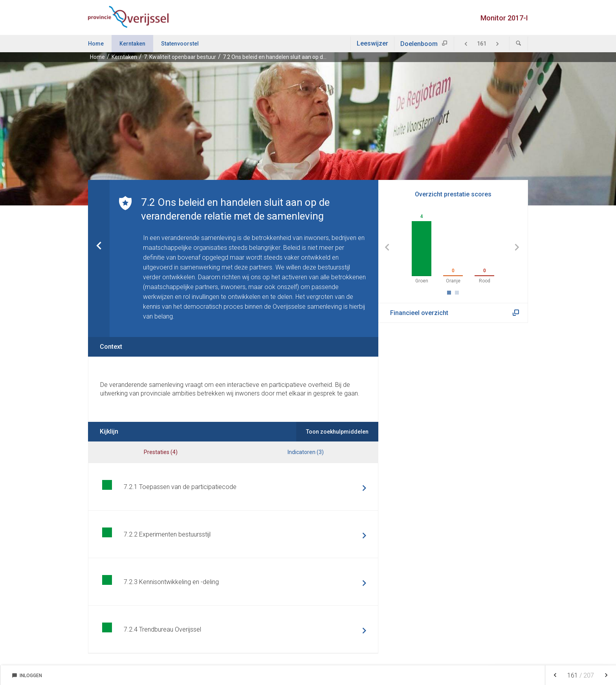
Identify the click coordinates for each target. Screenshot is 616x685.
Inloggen (27, 676)
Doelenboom (419, 44)
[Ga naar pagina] (482, 44)
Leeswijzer (372, 43)
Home (96, 44)
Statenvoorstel (180, 44)
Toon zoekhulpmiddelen (337, 432)
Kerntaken (132, 44)
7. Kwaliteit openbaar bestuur (180, 57)
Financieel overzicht (419, 313)
